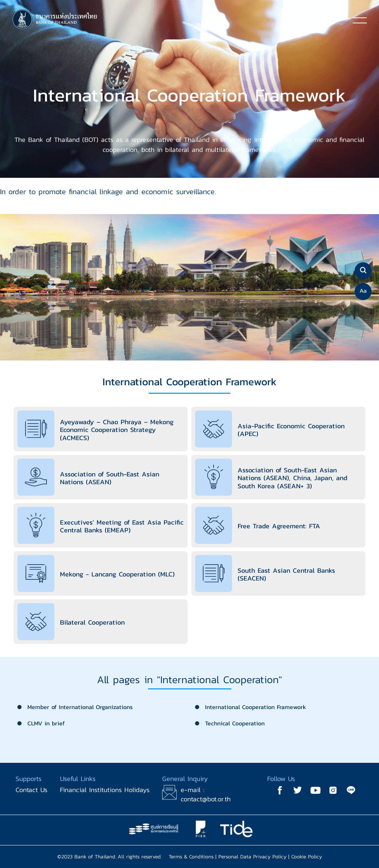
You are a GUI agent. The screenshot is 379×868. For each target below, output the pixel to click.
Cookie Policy (307, 857)
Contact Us (31, 790)
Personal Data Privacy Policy (252, 857)
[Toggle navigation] (360, 20)
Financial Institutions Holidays (105, 790)
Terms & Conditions (191, 857)
